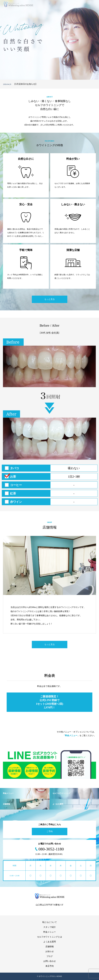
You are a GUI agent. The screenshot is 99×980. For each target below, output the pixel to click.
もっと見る (50, 299)
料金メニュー (50, 932)
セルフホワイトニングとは (50, 937)
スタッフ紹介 (50, 927)
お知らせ (50, 951)
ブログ (50, 956)
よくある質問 (50, 942)
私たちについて (50, 922)
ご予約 (50, 831)
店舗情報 (50, 947)
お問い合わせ (50, 961)
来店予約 (50, 966)
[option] (50, 40)
